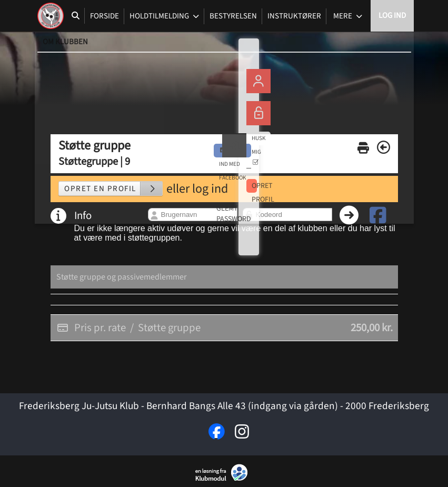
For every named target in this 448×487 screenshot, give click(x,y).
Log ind (392, 16)
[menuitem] (51, 16)
